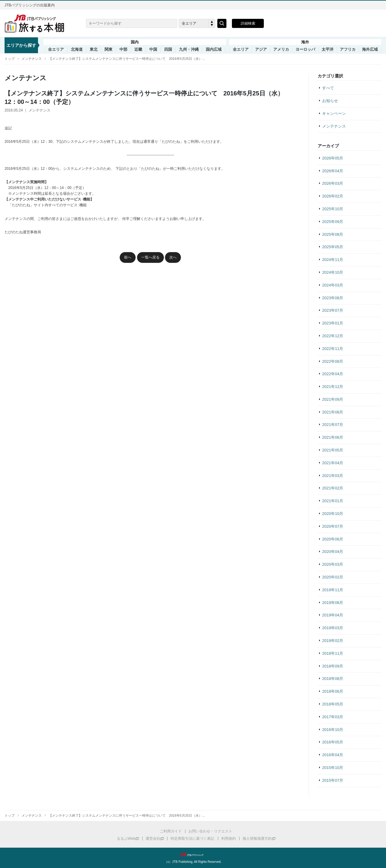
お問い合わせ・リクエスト (210, 831)
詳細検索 (248, 23)
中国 (153, 50)
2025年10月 (333, 209)
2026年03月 (333, 183)
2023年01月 (333, 323)
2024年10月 (333, 272)
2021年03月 (333, 476)
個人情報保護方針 (257, 839)
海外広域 (370, 50)
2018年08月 (333, 679)
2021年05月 (333, 450)
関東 (109, 50)
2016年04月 (333, 755)
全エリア (56, 50)
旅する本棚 (38, 23)
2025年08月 (333, 234)
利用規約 (229, 839)
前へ (128, 257)
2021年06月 (333, 437)
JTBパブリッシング (193, 855)
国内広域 (214, 50)
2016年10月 (333, 730)
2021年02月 (333, 488)
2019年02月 (333, 641)
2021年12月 (333, 387)
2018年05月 (333, 704)
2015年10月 (333, 768)
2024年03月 (333, 285)
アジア (261, 50)
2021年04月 (333, 463)
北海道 (77, 50)
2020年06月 (333, 539)
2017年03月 (333, 717)
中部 (123, 50)
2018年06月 (333, 691)
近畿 (138, 50)
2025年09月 (333, 222)
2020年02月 (333, 577)
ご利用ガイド (171, 831)
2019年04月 (333, 615)
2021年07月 (333, 425)
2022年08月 (333, 361)
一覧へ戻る (150, 257)
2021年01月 (333, 501)
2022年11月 (333, 349)
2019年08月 (333, 603)
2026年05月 (333, 158)
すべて (328, 88)
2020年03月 (333, 564)
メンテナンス (32, 59)
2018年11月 (333, 653)
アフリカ (348, 50)
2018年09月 (333, 666)
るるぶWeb (126, 839)
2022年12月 (333, 336)
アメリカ (281, 50)
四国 (168, 50)
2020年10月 (333, 514)
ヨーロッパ (305, 50)
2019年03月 (333, 628)
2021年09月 (333, 399)
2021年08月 (333, 412)
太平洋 (327, 50)
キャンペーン (334, 113)
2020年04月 (333, 552)
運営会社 (153, 839)
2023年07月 (333, 310)
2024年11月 (333, 260)
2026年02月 (333, 196)
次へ (173, 257)
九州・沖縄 (189, 50)
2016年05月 (333, 742)
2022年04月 (333, 374)
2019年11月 (333, 590)
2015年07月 (333, 780)
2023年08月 (333, 298)
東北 (94, 50)
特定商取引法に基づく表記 (192, 839)
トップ (10, 59)
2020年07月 (333, 526)
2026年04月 (333, 171)
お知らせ (330, 101)
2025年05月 (333, 247)
